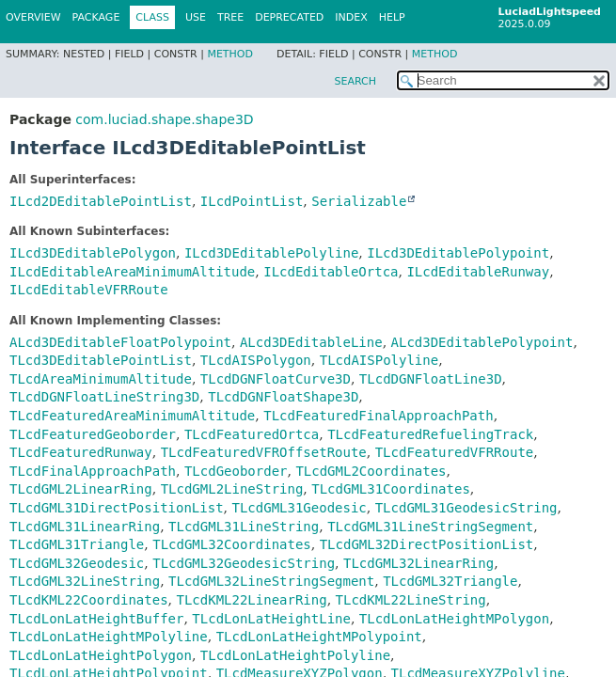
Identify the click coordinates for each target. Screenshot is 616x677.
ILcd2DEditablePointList (101, 201)
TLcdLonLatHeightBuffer (96, 619)
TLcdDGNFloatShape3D (283, 397)
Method (230, 54)
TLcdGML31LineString (244, 527)
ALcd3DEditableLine (311, 342)
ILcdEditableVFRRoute (89, 290)
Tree (230, 17)
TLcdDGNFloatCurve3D (276, 379)
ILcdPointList (252, 201)
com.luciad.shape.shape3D (164, 119)
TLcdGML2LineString (232, 489)
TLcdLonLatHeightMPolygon (454, 619)
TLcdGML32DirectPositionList (427, 544)
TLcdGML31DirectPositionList (117, 508)
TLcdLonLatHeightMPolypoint (319, 637)
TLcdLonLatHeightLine (271, 619)
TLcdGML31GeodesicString (466, 508)
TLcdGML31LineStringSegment (430, 527)
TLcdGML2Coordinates (371, 471)
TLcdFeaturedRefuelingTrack (430, 434)
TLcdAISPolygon (256, 360)
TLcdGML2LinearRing (81, 489)
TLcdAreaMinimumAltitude (101, 379)
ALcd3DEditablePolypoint (482, 342)
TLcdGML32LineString (85, 581)
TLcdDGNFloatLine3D (431, 379)
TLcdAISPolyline (379, 360)
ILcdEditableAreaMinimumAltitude (132, 272)
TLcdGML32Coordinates (232, 544)
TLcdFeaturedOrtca (252, 434)
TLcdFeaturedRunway (81, 452)
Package (96, 17)
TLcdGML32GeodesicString (244, 563)
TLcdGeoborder (236, 471)
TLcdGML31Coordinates (391, 489)
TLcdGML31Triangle (77, 544)
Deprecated (289, 17)
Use (196, 17)
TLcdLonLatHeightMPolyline (109, 637)
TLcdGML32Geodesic (77, 563)
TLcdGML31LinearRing (85, 527)
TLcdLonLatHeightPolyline (295, 655)
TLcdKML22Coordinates (89, 600)
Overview (33, 17)
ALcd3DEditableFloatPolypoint (120, 342)
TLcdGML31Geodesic (299, 508)
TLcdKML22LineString (411, 600)
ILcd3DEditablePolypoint (458, 253)
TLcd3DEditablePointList (101, 360)
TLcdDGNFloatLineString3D (104, 397)
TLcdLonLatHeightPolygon (101, 655)
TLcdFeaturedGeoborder (93, 434)
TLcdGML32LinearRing (419, 563)
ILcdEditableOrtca (331, 272)
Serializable (359, 201)
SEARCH (355, 81)
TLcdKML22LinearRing (251, 600)
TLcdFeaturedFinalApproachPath (378, 416)
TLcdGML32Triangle (450, 581)
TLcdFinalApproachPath (93, 471)
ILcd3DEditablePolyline (271, 253)
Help (392, 17)
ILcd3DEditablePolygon (93, 253)
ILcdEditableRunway (478, 272)
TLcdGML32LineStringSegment (271, 581)
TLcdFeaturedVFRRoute (455, 452)
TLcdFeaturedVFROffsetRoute (264, 452)
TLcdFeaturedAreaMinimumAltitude (132, 416)
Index (351, 17)
